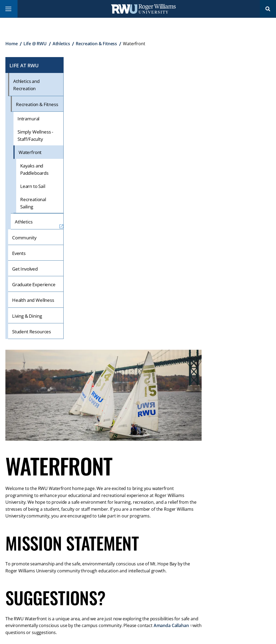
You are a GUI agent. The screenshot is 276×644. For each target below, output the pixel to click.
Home (11, 44)
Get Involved (25, 269)
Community (24, 238)
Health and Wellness (33, 300)
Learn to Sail (33, 186)
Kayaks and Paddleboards (34, 169)
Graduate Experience (34, 284)
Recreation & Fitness (96, 44)
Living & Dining (27, 316)
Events (19, 253)
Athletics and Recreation (26, 85)
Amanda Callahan (172, 625)
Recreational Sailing (33, 203)
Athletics (61, 44)
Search (268, 9)
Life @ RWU (35, 44)
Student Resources (32, 332)
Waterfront (30, 152)
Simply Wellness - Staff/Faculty (35, 135)
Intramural (28, 119)
